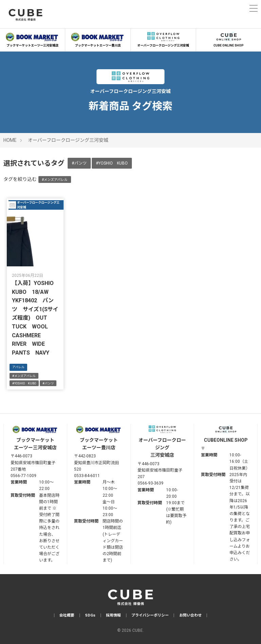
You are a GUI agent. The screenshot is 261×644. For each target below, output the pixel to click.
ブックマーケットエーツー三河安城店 (32, 39)
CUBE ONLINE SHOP (229, 39)
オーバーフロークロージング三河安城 (163, 39)
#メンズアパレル (55, 180)
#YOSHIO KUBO (112, 163)
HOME (10, 140)
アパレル (18, 367)
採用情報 (114, 615)
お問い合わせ (190, 615)
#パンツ (79, 163)
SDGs (90, 615)
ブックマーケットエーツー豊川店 (98, 39)
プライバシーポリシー (150, 615)
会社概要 (67, 615)
